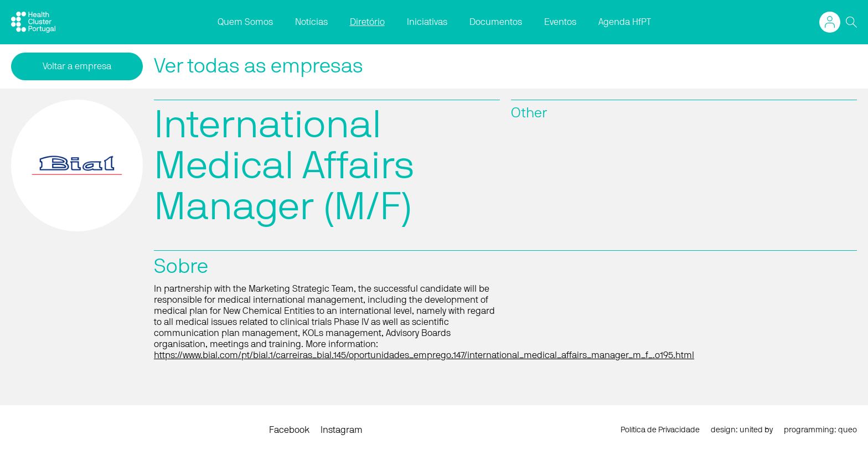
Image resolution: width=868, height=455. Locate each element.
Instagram (342, 430)
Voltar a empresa (77, 66)
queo (848, 430)
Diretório (367, 22)
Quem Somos (245, 22)
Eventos (560, 22)
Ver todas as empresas (259, 66)
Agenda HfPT (625, 22)
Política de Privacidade (660, 430)
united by (756, 430)
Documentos (496, 22)
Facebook (289, 430)
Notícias (311, 22)
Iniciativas (427, 22)
